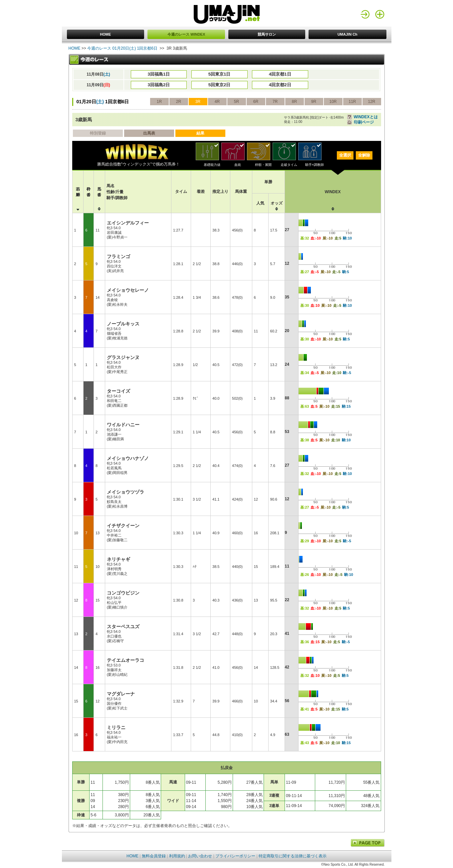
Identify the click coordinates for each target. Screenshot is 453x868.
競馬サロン (267, 34)
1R (159, 102)
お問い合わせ (200, 856)
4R (217, 102)
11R (352, 102)
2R (179, 102)
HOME (105, 34)
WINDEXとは (366, 117)
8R (294, 102)
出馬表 (149, 133)
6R (256, 102)
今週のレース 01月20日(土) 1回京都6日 (122, 48)
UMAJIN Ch (347, 34)
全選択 (345, 155)
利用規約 (177, 856)
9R (314, 102)
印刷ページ (364, 122)
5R (236, 102)
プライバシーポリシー (235, 856)
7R (275, 102)
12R (371, 102)
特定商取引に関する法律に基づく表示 (293, 856)
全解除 (364, 155)
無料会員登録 (154, 856)
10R (333, 102)
